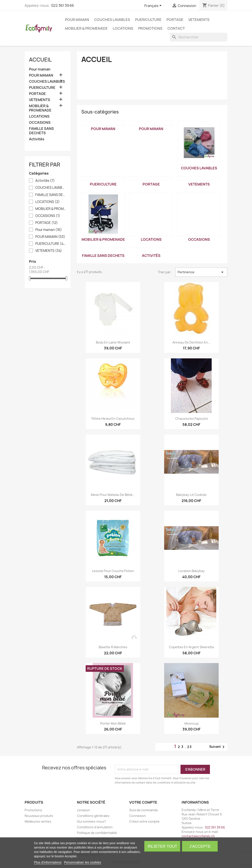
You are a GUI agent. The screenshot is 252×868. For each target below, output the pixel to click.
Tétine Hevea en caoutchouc (113, 419)
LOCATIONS (123, 28)
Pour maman (40, 69)
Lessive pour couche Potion (113, 571)
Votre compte (143, 802)
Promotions (150, 28)
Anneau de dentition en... (192, 342)
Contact (176, 28)
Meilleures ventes (38, 821)
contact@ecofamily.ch (198, 836)
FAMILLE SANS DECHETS (41, 131)
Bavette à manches (113, 647)
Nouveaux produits (39, 816)
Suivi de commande (144, 810)
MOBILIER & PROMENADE (86, 28)
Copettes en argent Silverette (192, 647)
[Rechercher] (199, 37)
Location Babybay (192, 571)
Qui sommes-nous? (91, 821)
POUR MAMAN (77, 20)
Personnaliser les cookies (83, 862)
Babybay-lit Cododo (191, 495)
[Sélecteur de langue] (154, 6)
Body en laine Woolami (113, 342)
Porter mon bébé (113, 723)
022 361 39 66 (63, 5)
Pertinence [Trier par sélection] (201, 272)
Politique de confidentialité (97, 833)
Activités (37, 139)
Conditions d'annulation (95, 827)
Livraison (83, 810)
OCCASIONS (40, 123)
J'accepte (200, 846)
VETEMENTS (199, 20)
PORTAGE (175, 20)
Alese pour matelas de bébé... (113, 495)
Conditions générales (93, 816)
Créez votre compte (144, 821)
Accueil (40, 60)
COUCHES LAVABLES (112, 20)
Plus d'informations (48, 862)
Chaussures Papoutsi (192, 419)
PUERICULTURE (148, 20)
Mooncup (192, 723)
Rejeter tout (163, 846)
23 (190, 747)
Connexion (138, 816)
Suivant (218, 747)
